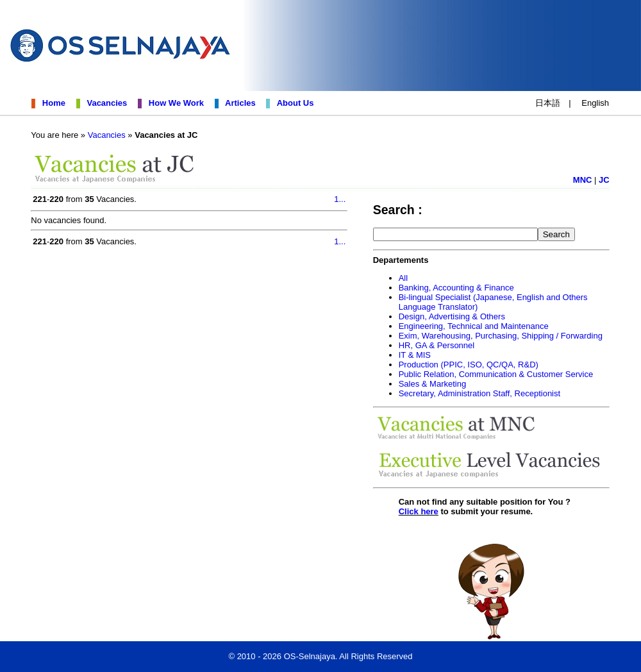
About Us (293, 103)
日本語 (548, 103)
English (595, 103)
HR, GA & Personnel (437, 345)
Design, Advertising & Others (452, 316)
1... (340, 199)
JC (604, 180)
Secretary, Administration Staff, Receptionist (479, 393)
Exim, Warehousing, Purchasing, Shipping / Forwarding (501, 336)
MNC (583, 180)
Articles (238, 103)
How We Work (174, 103)
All (403, 278)
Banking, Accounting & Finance (456, 288)
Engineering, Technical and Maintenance (474, 326)
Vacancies (104, 103)
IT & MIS (415, 355)
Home (52, 103)
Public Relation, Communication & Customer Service (496, 374)
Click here (419, 511)
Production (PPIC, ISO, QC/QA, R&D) (469, 365)
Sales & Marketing (433, 384)
